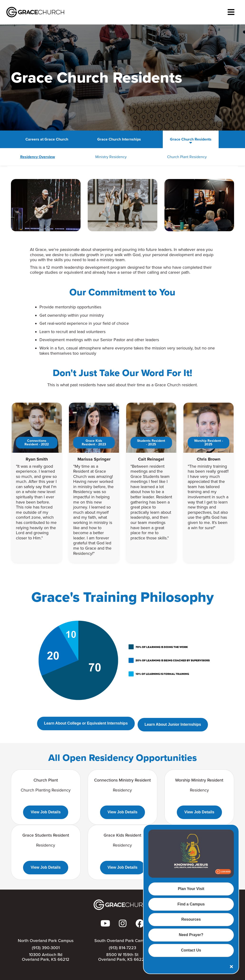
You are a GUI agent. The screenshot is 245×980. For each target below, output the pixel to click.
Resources (191, 919)
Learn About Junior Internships (174, 724)
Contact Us (191, 950)
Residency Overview (30, 157)
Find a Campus (191, 904)
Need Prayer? (191, 935)
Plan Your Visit (191, 889)
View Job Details (46, 812)
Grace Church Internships (101, 139)
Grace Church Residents (161, 139)
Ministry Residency (89, 157)
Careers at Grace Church (42, 139)
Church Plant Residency (150, 157)
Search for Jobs (211, 139)
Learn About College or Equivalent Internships (85, 724)
